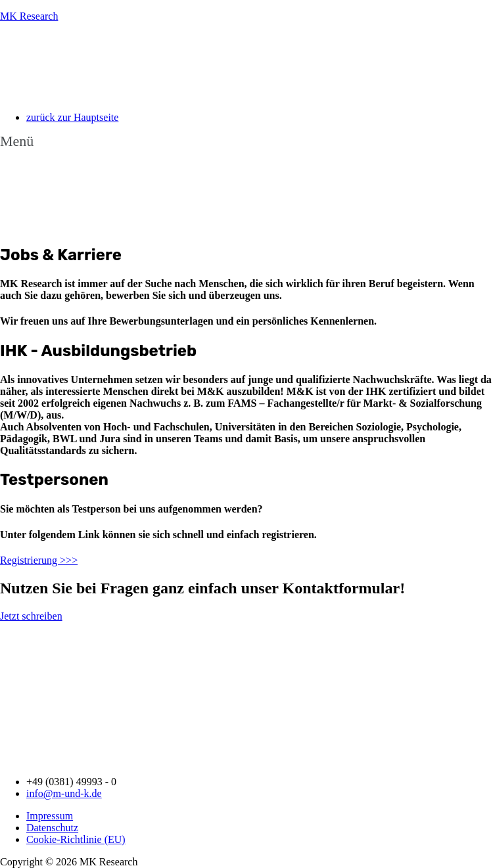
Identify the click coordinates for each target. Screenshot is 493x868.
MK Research (29, 16)
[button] (246, 141)
